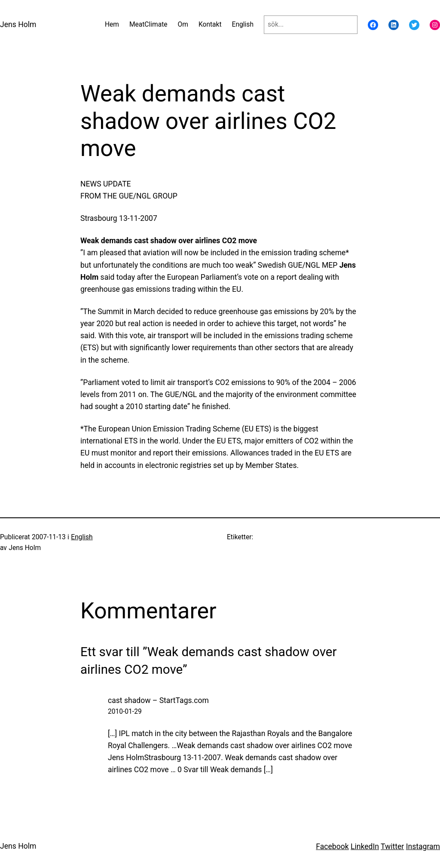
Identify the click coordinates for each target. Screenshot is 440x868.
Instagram (423, 847)
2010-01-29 (125, 712)
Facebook (332, 847)
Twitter (392, 847)
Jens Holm (18, 24)
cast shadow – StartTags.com (158, 700)
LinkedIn (365, 847)
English (82, 537)
